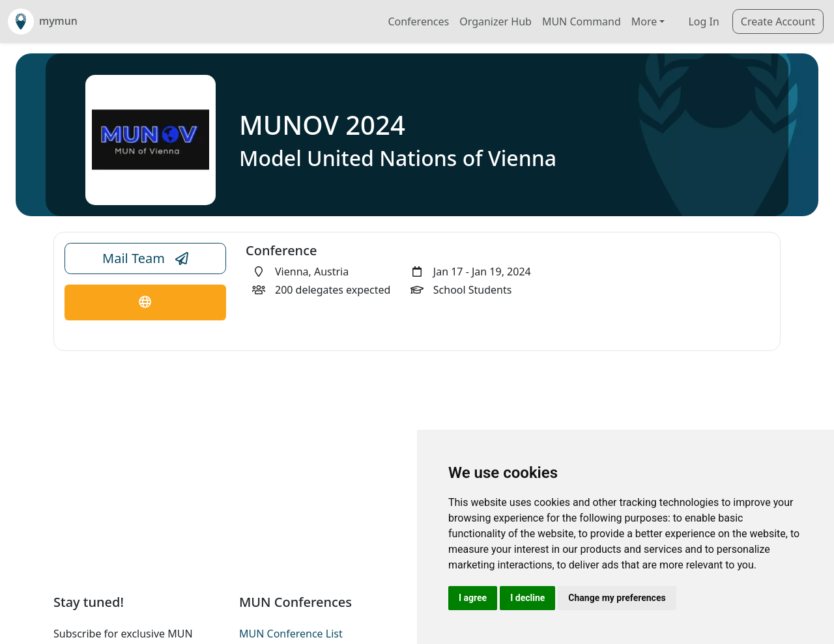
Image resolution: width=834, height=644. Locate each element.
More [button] (644, 21)
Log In (703, 21)
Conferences (418, 21)
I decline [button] (527, 598)
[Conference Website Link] (145, 302)
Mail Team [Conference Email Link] (145, 259)
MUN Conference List (291, 634)
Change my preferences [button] (617, 598)
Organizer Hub (496, 21)
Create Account (778, 21)
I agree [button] (473, 598)
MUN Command (582, 21)
